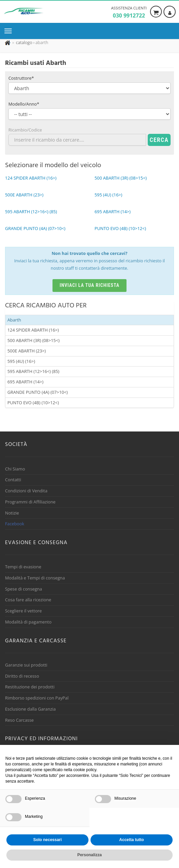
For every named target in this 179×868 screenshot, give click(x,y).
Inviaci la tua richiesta (89, 285)
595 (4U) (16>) (21, 361)
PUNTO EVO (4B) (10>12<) (33, 403)
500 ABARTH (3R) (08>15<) (33, 340)
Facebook (15, 524)
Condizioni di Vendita (26, 491)
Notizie (12, 513)
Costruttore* (21, 78)
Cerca (159, 140)
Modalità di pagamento (28, 622)
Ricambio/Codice (25, 130)
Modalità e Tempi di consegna (35, 578)
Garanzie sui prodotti (26, 665)
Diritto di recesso (22, 676)
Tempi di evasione (23, 567)
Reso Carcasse (19, 720)
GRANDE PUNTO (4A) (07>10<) (38, 392)
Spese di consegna (24, 589)
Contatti (13, 480)
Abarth (14, 320)
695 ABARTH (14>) (25, 382)
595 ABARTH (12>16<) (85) (33, 371)
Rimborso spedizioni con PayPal (37, 698)
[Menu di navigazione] (10, 31)
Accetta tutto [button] (131, 840)
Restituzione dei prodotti (30, 687)
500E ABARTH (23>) (27, 351)
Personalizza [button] (90, 855)
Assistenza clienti (129, 12)
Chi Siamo (15, 469)
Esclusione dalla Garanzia (30, 709)
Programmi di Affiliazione (30, 502)
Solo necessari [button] (48, 840)
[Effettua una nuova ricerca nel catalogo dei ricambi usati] (24, 42)
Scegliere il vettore (23, 611)
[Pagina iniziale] (8, 42)
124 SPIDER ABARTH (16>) (33, 330)
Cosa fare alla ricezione (28, 600)
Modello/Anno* (24, 104)
